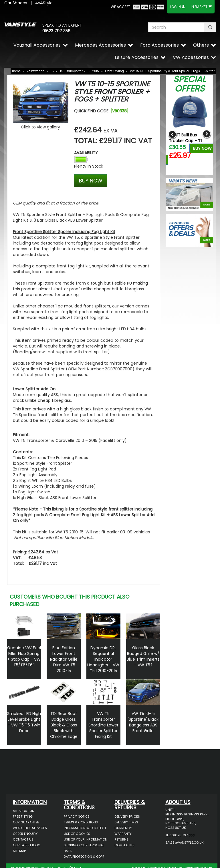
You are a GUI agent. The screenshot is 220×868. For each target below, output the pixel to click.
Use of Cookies (77, 834)
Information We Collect (85, 828)
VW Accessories (191, 57)
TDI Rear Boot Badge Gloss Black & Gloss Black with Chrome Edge (64, 725)
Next (207, 134)
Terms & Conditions (81, 822)
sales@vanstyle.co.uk (185, 843)
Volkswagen (35, 71)
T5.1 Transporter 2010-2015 (79, 71)
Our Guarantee (26, 822)
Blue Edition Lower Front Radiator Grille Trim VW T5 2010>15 (64, 659)
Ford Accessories (159, 45)
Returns (121, 839)
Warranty (123, 834)
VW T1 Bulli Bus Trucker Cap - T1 (185, 138)
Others (201, 45)
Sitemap (19, 851)
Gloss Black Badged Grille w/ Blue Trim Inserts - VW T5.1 (143, 656)
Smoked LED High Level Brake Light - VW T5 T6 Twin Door (24, 722)
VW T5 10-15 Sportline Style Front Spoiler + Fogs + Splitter (172, 71)
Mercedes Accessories (100, 45)
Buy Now (202, 148)
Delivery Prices (127, 817)
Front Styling (114, 71)
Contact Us (23, 839)
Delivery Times (126, 822)
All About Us (23, 811)
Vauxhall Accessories (37, 45)
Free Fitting (23, 817)
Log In (175, 7)
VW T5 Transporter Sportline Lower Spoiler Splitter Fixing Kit (103, 725)
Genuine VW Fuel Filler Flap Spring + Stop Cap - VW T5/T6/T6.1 (24, 656)
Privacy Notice (77, 817)
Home (16, 71)
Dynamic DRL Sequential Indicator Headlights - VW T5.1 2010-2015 (103, 659)
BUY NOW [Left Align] (91, 181)
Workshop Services (30, 828)
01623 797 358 (56, 31)
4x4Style (44, 3)
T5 (52, 71)
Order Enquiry (25, 834)
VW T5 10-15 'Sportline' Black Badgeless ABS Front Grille (143, 722)
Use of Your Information (86, 839)
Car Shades (16, 3)
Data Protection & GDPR (84, 857)
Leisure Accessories (137, 57)
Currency (123, 828)
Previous (172, 134)
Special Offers (190, 84)
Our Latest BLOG (27, 845)
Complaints (124, 845)
